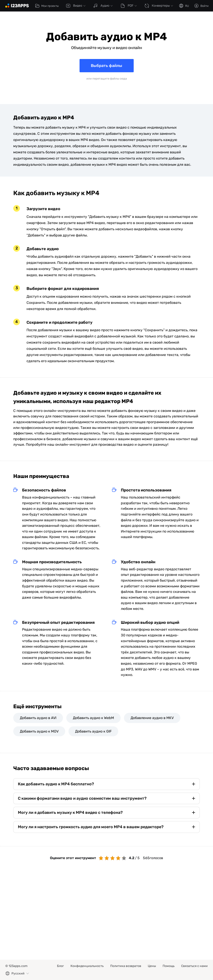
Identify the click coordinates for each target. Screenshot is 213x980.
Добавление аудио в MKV (152, 718)
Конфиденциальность (87, 966)
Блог (60, 966)
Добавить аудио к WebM (93, 718)
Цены (152, 966)
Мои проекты (47, 6)
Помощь (169, 966)
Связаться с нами (194, 966)
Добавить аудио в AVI (38, 718)
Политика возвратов (126, 966)
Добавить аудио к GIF (93, 731)
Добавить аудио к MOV (39, 731)
